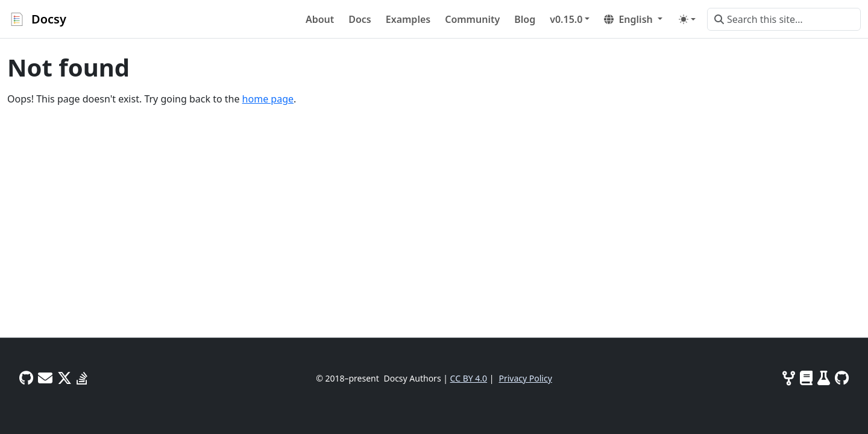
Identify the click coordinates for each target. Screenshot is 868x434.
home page (268, 99)
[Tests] (824, 378)
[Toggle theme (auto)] (687, 19)
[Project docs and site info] (806, 378)
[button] (570, 19)
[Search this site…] (784, 19)
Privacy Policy (525, 378)
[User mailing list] (45, 378)
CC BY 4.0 (469, 378)
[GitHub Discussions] (26, 378)
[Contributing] (789, 378)
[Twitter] (64, 378)
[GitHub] (842, 378)
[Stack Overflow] (82, 378)
